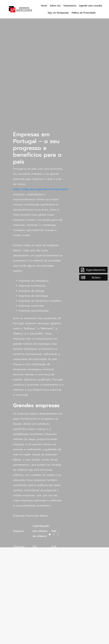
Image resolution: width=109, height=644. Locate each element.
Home (44, 6)
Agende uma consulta (91, 6)
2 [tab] (54, 535)
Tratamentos (70, 6)
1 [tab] (50, 535)
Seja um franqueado (58, 13)
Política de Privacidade (84, 13)
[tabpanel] (54, 274)
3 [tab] (59, 535)
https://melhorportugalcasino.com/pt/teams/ (41, 189)
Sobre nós (55, 6)
